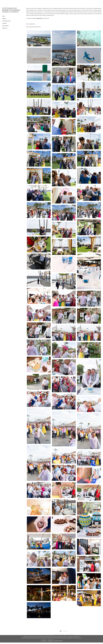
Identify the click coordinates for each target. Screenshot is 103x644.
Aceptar (44, 641)
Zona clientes (5, 26)
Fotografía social (7, 21)
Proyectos (5, 28)
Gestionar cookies (58, 641)
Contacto (4, 23)
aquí (100, 8)
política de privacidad (59, 635)
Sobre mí (4, 19)
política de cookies (70, 635)
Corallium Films (39, 18)
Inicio (4, 16)
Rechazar (51, 641)
